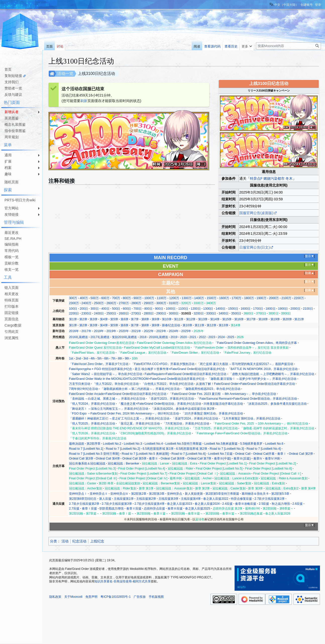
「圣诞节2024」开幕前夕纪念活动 (195, 419)
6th (106, 358)
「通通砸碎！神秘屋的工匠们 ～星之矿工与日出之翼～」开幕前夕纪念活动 (119, 419)
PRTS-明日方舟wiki (20, 200)
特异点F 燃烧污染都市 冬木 (271, 178)
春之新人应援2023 (179, 504)
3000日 (174, 313)
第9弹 (156, 319)
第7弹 (135, 319)
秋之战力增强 (281, 504)
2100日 (308, 309)
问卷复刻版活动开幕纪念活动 (223, 404)
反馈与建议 (13, 95)
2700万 (124, 303)
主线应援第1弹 (124, 499)
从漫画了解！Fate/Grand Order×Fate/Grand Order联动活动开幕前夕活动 (245, 384)
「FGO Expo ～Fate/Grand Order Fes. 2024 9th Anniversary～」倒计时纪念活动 (124, 413)
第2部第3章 (157, 494)
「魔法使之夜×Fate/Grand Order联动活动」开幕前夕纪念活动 (159, 404)
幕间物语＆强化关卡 (255, 494)
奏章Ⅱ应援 (134, 509)
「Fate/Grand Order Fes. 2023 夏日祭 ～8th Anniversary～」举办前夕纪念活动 (222, 394)
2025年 (186, 331)
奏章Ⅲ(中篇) (223, 458)
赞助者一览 (13, 88)
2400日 (99, 313)
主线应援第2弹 (146, 499)
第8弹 (145, 319)
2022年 (149, 331)
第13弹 (203, 319)
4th (93, 358)
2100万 (286, 298)
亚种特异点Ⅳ (119, 494)
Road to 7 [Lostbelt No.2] (123, 449)
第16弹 (239, 319)
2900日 (161, 313)
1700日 (258, 309)
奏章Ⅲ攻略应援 (246, 504)
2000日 (295, 309)
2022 (202, 337)
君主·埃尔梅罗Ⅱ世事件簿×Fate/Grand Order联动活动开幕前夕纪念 (180, 369)
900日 (159, 309)
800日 (148, 309)
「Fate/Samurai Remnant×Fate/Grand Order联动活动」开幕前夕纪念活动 (247, 399)
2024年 (174, 331)
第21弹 (299, 319)
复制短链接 (13, 76)
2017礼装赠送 (100, 337)
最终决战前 (77, 444)
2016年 (74, 331)
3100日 (186, 313)
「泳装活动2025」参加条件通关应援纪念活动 (276, 404)
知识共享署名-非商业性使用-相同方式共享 (123, 581)
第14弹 (215, 319)
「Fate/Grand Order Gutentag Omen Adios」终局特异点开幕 (256, 343)
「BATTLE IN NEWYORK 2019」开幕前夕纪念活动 (263, 369)
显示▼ (309, 256)
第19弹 (275, 319)
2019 (174, 337)
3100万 (174, 303)
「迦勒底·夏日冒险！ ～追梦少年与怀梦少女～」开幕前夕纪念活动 (252, 379)
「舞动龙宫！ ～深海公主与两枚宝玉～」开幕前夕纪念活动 (109, 409)
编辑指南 (12, 244)
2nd (78, 358)
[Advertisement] (20, 417)
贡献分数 (12, 263)
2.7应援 (74, 509)
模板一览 (12, 257)
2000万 (274, 298)
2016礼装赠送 (78, 337)
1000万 (149, 298)
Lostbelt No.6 (274, 444)
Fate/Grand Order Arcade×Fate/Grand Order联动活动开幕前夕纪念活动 (118, 394)
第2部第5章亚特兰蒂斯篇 (222, 494)
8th (120, 358)
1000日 (171, 309)
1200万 (174, 298)
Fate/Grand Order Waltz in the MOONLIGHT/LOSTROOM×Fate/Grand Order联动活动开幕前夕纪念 (137, 379)
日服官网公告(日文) (255, 247)
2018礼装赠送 (158, 337)
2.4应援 (227, 504)
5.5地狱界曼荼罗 (251, 444)
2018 (143, 337)
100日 (73, 309)
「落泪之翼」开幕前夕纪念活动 (139, 424)
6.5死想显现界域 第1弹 (158, 449)
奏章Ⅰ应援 (89, 509)
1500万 (212, 298)
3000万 (161, 303)
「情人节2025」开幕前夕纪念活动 (92, 424)
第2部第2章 (139, 494)
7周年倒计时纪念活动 (84, 389)
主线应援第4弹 (191, 499)
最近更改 (12, 233)
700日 (138, 309)
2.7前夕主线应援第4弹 (149, 504)
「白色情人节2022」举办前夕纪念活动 (167, 384)
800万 (127, 298)
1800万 (249, 298)
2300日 (86, 313)
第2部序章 (94, 444)
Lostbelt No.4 (154, 444)
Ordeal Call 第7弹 (199, 458)
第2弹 (83, 319)
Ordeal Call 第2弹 (301, 454)
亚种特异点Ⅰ (78, 494)
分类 (53, 541)
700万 (116, 298)
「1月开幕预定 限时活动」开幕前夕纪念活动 (250, 419)
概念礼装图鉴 (15, 124)
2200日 (74, 313)
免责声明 (91, 597)
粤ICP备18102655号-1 (116, 597)
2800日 (149, 313)
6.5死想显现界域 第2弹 (192, 449)
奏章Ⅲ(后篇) (242, 458)
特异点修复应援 (241, 499)
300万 (73, 298)
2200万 (299, 298)
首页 (8, 69)
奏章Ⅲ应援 (175, 509)
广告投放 (140, 597)
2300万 (74, 303)
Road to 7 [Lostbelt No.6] (189, 454)
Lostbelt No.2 (112, 444)
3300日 (211, 313)
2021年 (136, 331)
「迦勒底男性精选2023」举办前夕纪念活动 (211, 389)
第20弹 (287, 319)
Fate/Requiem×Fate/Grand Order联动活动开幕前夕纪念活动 (186, 374)
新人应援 (105, 499)
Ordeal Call (243, 454)
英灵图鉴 (12, 118)
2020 (183, 337)
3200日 (199, 313)
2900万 (149, 303)
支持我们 (12, 82)
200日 (84, 309)
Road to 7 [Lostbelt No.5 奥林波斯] (145, 454)
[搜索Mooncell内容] (288, 46)
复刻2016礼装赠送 (124, 337)
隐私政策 (55, 597)
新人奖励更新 (194, 494)
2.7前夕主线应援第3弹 (117, 504)
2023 (212, 337)
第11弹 (179, 319)
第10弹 (167, 319)
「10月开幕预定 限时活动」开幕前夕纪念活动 (212, 413)
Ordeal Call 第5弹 (134, 458)
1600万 (224, 298)
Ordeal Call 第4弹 (108, 458)
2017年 (86, 331)
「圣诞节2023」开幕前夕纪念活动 (171, 399)
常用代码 (12, 251)
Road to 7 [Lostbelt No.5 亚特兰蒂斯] (94, 454)
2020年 (124, 331)
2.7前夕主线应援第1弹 (269, 499)
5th (100, 358)
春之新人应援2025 (198, 509)
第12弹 (191, 319)
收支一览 (12, 269)
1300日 (208, 309)
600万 (105, 298)
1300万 (186, 298)
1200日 (196, 309)
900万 (138, 298)
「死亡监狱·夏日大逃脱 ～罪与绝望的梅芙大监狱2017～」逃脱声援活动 (245, 364)
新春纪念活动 (171, 325)
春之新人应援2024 (207, 504)
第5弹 (114, 319)
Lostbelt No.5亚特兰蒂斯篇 (184, 444)
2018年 (99, 331)
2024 (221, 337)
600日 (127, 309)
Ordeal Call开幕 (264, 454)
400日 (105, 309)
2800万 (136, 303)
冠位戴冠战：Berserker (123, 464)
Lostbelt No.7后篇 (220, 454)
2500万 (99, 303)
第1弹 (73, 319)
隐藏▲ (309, 273)
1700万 (236, 298)
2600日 (124, 313)
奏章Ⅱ (153, 458)
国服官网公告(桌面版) (256, 213)
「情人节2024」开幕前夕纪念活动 (92, 404)
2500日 (111, 313)
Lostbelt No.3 (133, 444)
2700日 (136, 313)
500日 (116, 309)
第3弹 (94, 319)
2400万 (86, 303)
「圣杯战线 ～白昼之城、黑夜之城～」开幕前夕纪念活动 (107, 399)
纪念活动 (79, 541)
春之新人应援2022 (216, 499)
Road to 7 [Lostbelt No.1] (86, 449)
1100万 (162, 298)
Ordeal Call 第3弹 (81, 458)
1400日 (221, 309)
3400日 (224, 313)
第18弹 (263, 319)
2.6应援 (297, 504)
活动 (65, 541)
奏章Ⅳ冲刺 (273, 458)
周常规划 (12, 137)
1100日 (183, 309)
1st (71, 358)
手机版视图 (156, 597)
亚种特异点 (175, 494)
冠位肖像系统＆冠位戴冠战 (87, 464)
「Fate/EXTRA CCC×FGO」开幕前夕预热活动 (163, 364)
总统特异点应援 (154, 509)
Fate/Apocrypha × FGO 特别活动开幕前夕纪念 (101, 369)
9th (127, 358)
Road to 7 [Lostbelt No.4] (263, 449)
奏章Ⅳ (258, 458)
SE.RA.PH (13, 239)
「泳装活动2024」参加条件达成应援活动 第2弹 (183, 409)
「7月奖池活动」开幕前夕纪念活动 (186, 424)
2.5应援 (264, 504)
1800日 (270, 309)
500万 (95, 298)
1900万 (261, 298)
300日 (95, 309)
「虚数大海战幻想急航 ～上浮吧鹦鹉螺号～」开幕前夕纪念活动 (272, 374)
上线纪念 (97, 541)
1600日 (246, 309)
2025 (231, 337)
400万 (84, 298)
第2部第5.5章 (280, 494)
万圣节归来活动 (80, 384)
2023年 (161, 331)
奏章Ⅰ (282, 454)
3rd (86, 358)
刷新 (84, 101)
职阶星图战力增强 (112, 509)
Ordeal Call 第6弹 (173, 458)
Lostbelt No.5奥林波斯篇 (221, 444)
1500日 (233, 309)
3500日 (236, 313)
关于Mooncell (73, 597)
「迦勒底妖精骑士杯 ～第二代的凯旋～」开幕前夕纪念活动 (140, 389)
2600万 (111, 303)
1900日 (283, 309)
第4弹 (104, 319)
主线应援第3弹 (168, 499)
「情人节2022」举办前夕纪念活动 (116, 384)
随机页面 (12, 182)
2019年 (111, 331)
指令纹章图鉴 (15, 131)
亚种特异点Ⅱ (99, 494)
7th (113, 358)
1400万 (199, 298)
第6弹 (124, 319)
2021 (193, 337)
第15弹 (227, 319)
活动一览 (65, 74)
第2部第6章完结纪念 (83, 499)
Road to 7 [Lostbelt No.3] (227, 449)
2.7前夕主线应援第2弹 (84, 504)
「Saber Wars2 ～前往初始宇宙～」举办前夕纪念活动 (106, 374)
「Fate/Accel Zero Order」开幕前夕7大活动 (99, 364)
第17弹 (251, 319)
